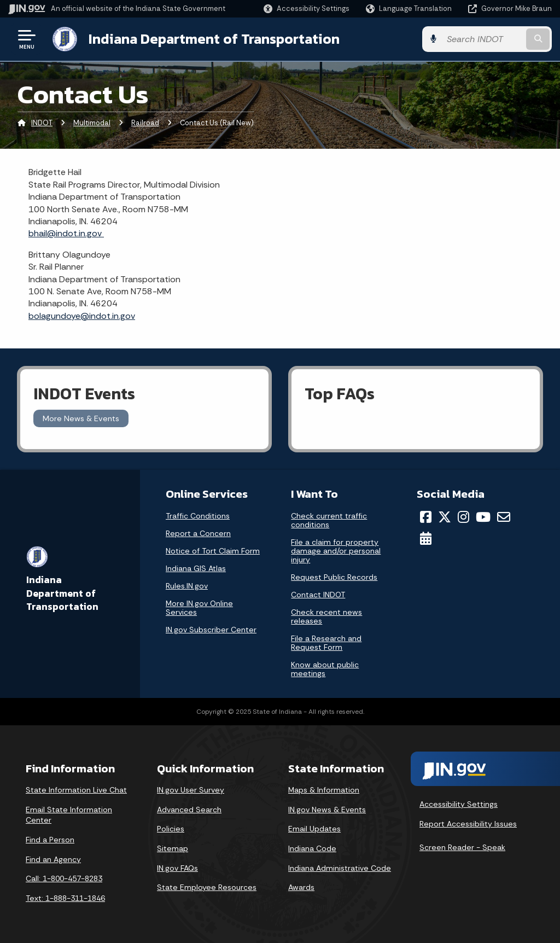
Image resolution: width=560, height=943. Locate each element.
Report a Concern (198, 533)
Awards (301, 887)
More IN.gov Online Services (199, 608)
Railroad (145, 123)
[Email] (504, 517)
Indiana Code (312, 848)
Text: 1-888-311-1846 (65, 898)
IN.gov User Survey (191, 790)
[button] (307, 8)
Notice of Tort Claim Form (213, 551)
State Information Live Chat (76, 790)
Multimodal (92, 123)
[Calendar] (426, 538)
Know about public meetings (325, 669)
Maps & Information (324, 790)
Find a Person (50, 840)
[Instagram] (463, 517)
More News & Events (81, 418)
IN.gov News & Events (327, 810)
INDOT (42, 123)
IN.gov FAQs (177, 868)
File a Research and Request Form (326, 643)
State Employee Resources (207, 887)
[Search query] (491, 39)
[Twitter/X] (445, 517)
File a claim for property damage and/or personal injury (336, 551)
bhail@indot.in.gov (66, 233)
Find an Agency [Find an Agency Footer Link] (53, 859)
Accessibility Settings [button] (459, 804)
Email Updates (314, 829)
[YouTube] (483, 517)
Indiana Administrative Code (340, 868)
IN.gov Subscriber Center (211, 630)
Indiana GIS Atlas (196, 568)
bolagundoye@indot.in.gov (82, 315)
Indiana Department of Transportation (214, 39)
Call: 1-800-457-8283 (64, 878)
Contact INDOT (318, 595)
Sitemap (173, 848)
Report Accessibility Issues (468, 823)
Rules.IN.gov (187, 586)
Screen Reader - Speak (462, 847)
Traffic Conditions (198, 516)
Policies (171, 829)
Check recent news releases (326, 616)
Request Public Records (334, 577)
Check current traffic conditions (329, 520)
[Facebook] (426, 517)
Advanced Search (189, 810)
